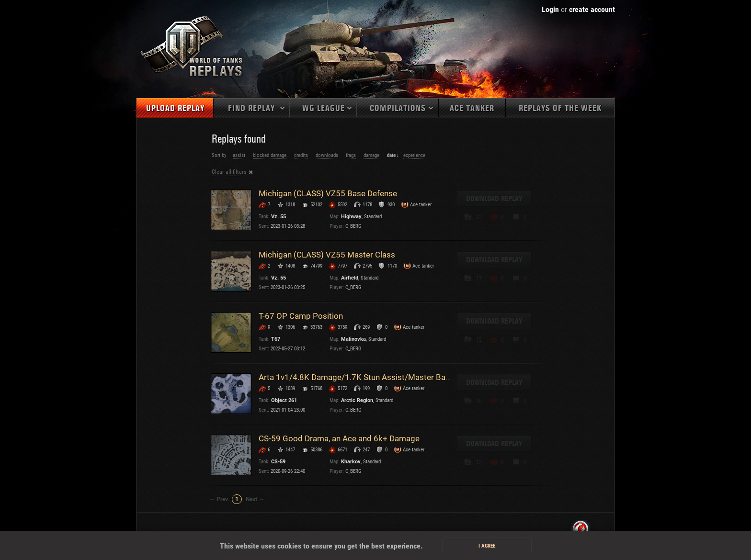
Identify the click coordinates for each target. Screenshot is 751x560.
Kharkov (351, 462)
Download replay (494, 199)
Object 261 (284, 400)
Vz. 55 (279, 217)
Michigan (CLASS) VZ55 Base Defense (328, 193)
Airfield (350, 278)
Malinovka (353, 339)
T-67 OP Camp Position (301, 316)
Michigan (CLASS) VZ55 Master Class (327, 255)
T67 (276, 339)
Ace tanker (472, 108)
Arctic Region (357, 400)
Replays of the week (560, 108)
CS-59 (278, 462)
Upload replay (175, 108)
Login (550, 9)
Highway (351, 217)
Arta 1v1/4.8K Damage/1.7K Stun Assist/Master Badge (359, 377)
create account (592, 9)
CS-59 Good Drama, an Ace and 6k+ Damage (339, 438)
